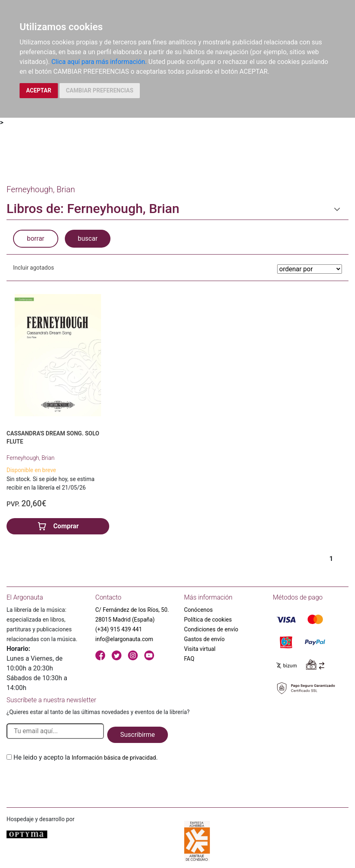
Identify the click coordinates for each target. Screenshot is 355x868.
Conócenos (199, 610)
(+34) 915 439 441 (119, 629)
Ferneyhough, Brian (31, 458)
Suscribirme (138, 735)
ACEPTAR (39, 90)
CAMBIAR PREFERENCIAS (100, 90)
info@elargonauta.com (124, 639)
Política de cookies (208, 620)
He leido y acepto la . (86, 757)
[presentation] (68, 782)
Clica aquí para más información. (99, 62)
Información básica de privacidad (114, 758)
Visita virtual (200, 649)
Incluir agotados (33, 268)
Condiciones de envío (211, 629)
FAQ (189, 659)
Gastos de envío (205, 639)
